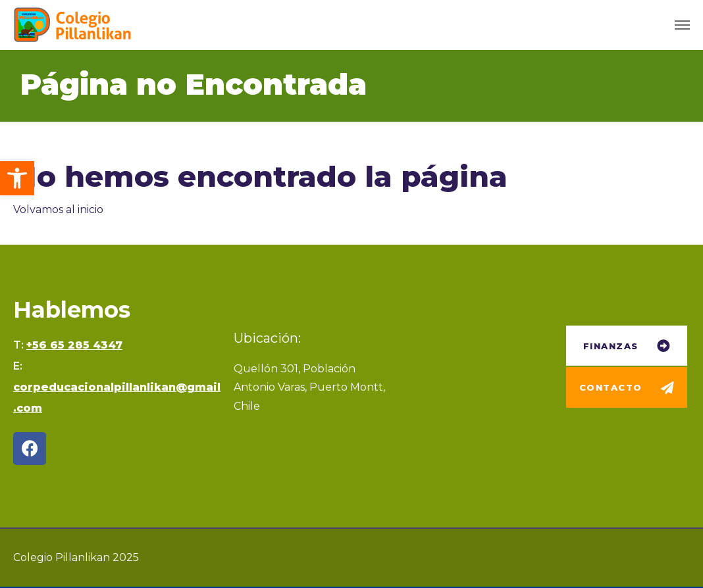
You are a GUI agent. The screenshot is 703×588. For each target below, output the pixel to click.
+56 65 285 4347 (74, 345)
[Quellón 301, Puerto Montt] (480, 396)
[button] (17, 178)
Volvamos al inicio (58, 209)
